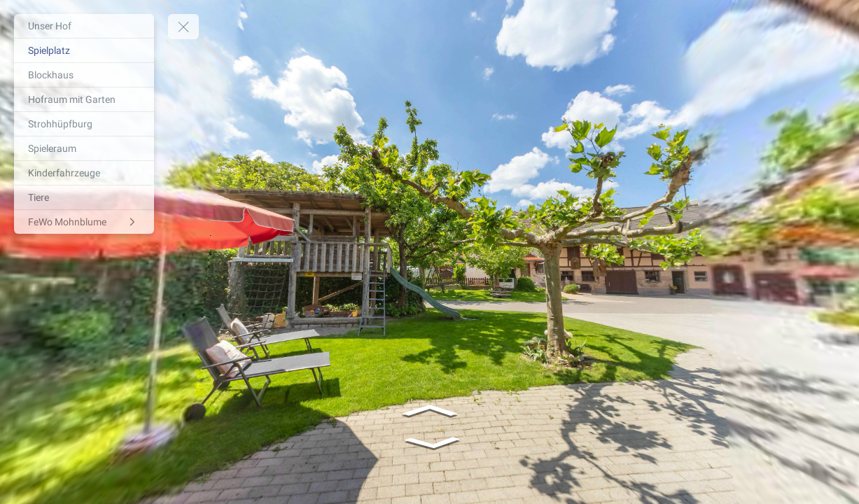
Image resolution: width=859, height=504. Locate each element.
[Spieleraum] (84, 148)
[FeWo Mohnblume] (84, 222)
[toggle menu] (183, 27)
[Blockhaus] (84, 75)
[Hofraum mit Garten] (84, 99)
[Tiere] (84, 197)
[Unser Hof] (84, 26)
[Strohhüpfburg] (84, 124)
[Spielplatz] (84, 50)
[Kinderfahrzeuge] (84, 173)
